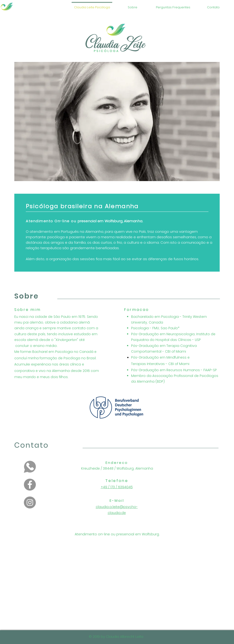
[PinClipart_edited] (30, 467)
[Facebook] (30, 485)
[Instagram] (30, 502)
